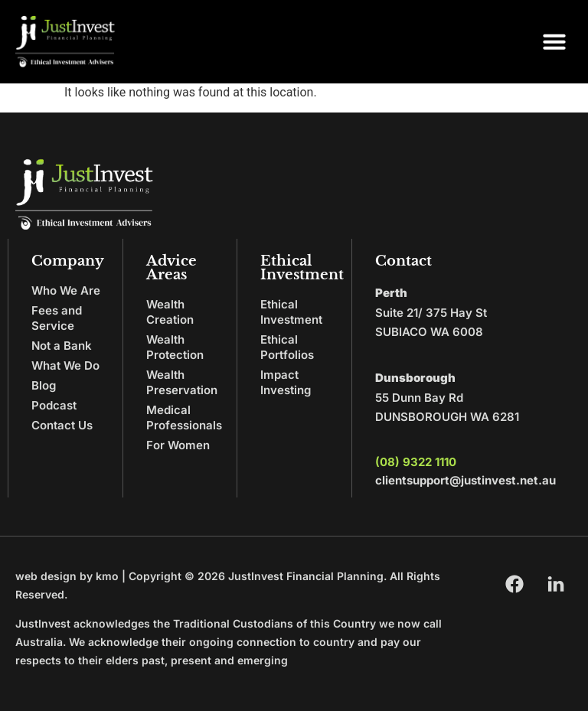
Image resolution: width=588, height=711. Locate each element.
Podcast (54, 405)
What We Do (65, 365)
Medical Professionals (184, 417)
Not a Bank (62, 346)
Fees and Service (57, 318)
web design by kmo (67, 576)
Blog (44, 385)
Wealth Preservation (182, 382)
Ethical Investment (291, 312)
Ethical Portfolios (287, 347)
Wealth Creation (170, 312)
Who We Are (66, 290)
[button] (554, 41)
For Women (178, 445)
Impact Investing (286, 382)
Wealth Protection (175, 347)
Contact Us (62, 425)
